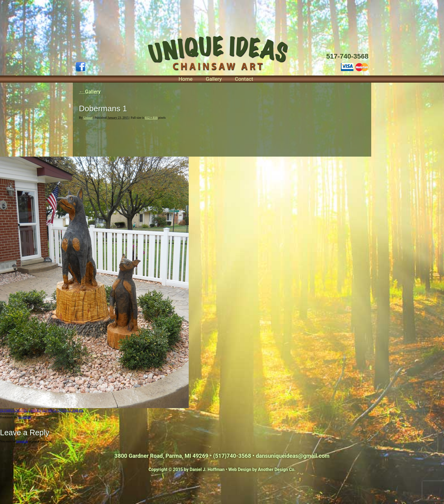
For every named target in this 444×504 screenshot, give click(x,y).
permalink (25, 417)
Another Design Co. (277, 469)
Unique (88, 118)
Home (186, 79)
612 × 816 (151, 118)
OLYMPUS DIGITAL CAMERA (21, 410)
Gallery (214, 79)
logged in (22, 441)
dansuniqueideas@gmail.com (293, 456)
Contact (244, 79)
